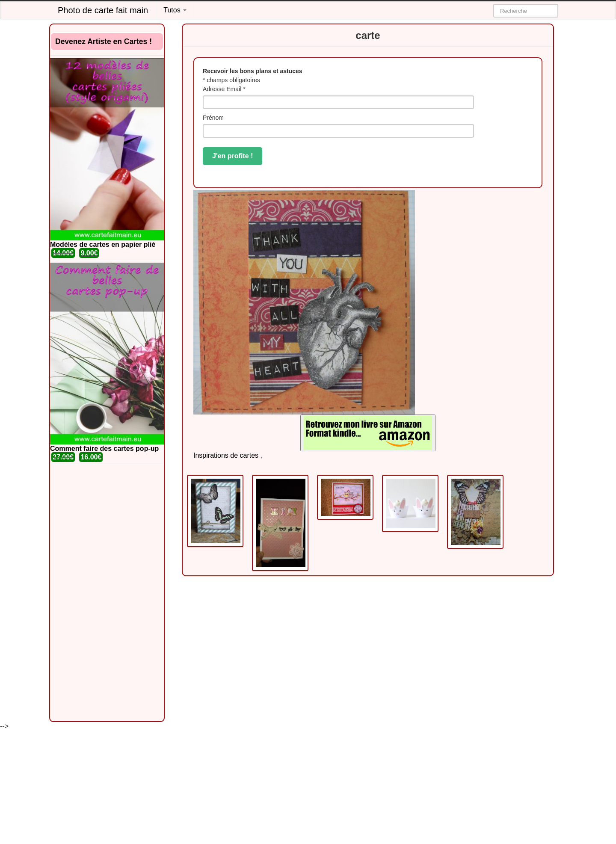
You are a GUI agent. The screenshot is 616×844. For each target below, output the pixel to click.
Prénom (213, 118)
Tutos (175, 10)
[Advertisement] (107, 593)
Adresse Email (224, 89)
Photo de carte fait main (103, 10)
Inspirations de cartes (226, 455)
